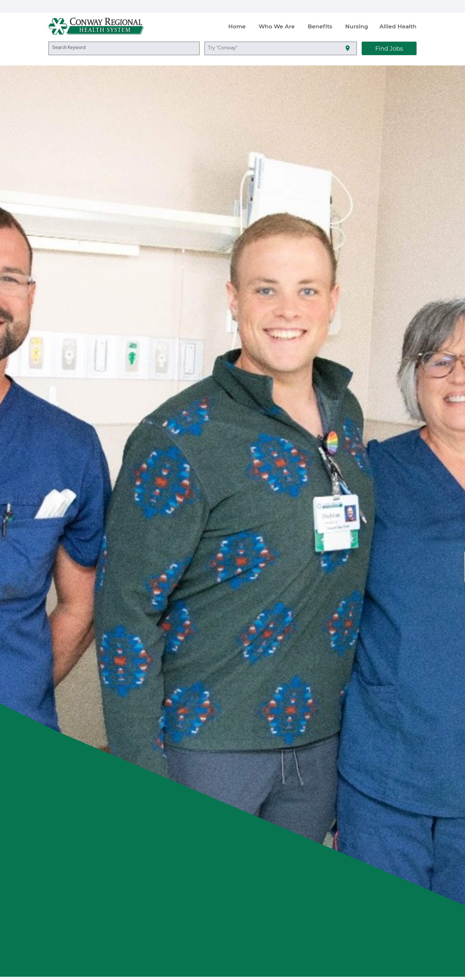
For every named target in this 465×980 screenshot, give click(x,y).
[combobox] (124, 48)
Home (237, 26)
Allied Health (398, 26)
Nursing (357, 26)
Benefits (320, 26)
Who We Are (277, 26)
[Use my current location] (348, 49)
